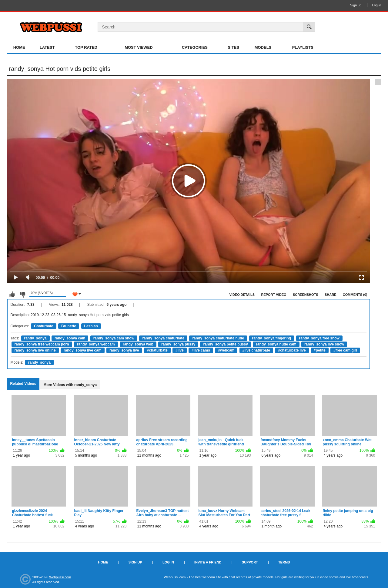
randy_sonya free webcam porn (42, 344)
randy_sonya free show (319, 338)
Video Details (242, 295)
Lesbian (91, 326)
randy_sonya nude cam (276, 344)
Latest (47, 47)
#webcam (226, 350)
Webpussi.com (60, 577)
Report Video (274, 295)
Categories (195, 47)
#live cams (201, 350)
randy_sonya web (138, 344)
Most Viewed (139, 47)
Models (263, 47)
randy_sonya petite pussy (225, 344)
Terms (284, 562)
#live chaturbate (256, 350)
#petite (320, 350)
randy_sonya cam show (114, 338)
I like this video (12, 294)
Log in (377, 5)
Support (250, 562)
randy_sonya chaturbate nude (218, 338)
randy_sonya (35, 338)
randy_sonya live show (324, 344)
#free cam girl (345, 350)
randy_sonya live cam (83, 350)
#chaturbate (157, 350)
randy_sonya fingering (272, 338)
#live (180, 350)
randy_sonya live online (35, 350)
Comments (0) (355, 295)
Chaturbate (43, 326)
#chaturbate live (292, 350)
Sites (234, 47)
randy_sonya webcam (96, 344)
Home (19, 47)
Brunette (69, 326)
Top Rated (86, 47)
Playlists (303, 47)
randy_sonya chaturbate (163, 338)
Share (331, 295)
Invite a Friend (208, 562)
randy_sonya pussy (178, 344)
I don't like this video (22, 294)
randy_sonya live (124, 350)
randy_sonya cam (70, 338)
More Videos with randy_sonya (70, 385)
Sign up (356, 5)
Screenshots (306, 295)
